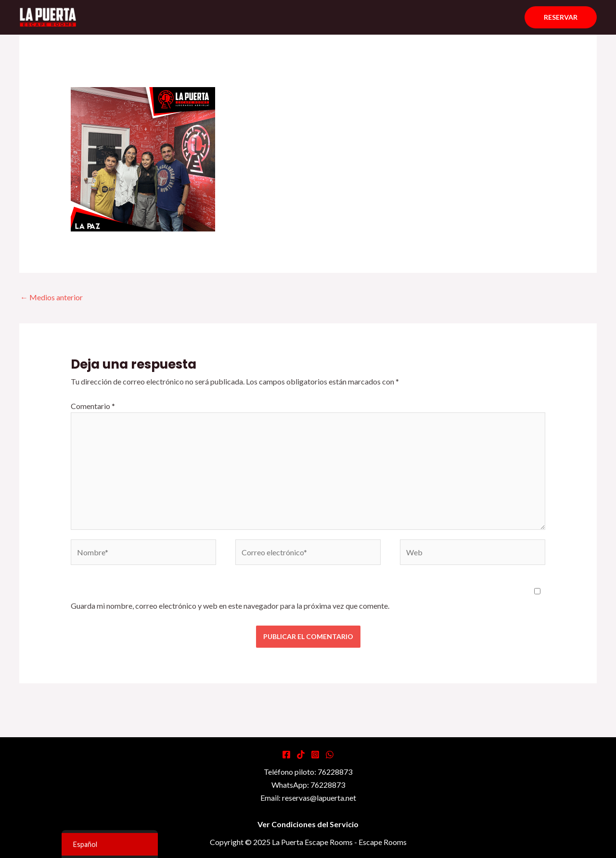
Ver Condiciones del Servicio (308, 824)
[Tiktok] (301, 755)
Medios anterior (51, 297)
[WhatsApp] (330, 755)
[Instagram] (315, 755)
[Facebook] (286, 755)
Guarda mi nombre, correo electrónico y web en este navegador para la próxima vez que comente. (230, 606)
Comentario (93, 406)
